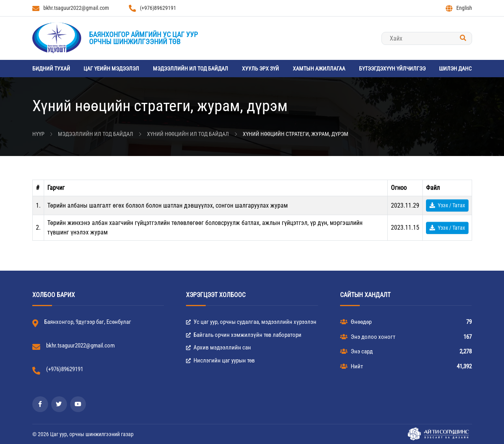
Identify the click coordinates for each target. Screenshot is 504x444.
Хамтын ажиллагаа (319, 69)
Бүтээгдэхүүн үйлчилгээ (392, 69)
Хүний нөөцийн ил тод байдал (188, 134)
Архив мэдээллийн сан (219, 347)
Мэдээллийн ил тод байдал (191, 69)
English (459, 8)
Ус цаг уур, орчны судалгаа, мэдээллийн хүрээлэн (251, 322)
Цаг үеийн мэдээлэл (111, 69)
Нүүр (38, 134)
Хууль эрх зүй (260, 69)
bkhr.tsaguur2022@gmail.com (71, 8)
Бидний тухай (51, 69)
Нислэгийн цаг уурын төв (220, 360)
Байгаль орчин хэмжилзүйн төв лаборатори (244, 335)
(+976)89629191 (153, 8)
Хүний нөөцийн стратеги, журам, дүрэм (296, 134)
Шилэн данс (455, 69)
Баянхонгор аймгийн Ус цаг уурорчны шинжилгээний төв (143, 38)
